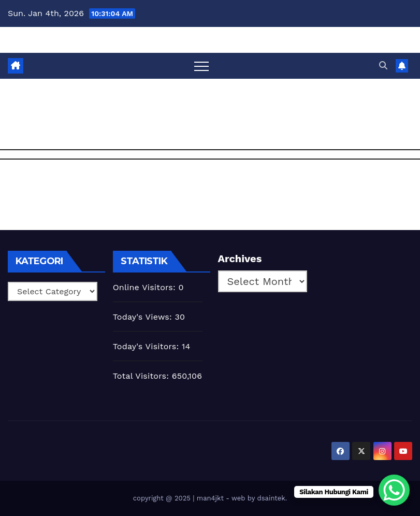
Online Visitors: (146, 287)
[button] (383, 66)
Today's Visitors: (147, 346)
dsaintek (271, 498)
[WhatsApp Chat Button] (394, 490)
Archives (240, 259)
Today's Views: (144, 317)
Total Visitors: (142, 376)
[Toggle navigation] (201, 66)
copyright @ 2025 (163, 498)
